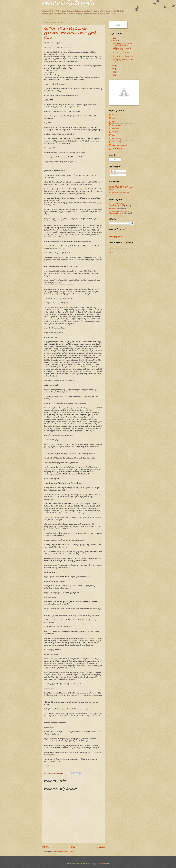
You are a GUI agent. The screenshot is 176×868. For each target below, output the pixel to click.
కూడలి (111, 247)
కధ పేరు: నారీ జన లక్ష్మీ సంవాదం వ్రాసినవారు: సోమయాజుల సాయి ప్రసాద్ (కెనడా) (70, 33)
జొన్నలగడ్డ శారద (116, 125)
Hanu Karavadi (116, 115)
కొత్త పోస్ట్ (45, 847)
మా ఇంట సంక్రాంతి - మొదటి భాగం (123, 56)
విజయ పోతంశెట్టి (116, 139)
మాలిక (111, 253)
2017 (113, 66)
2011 (113, 72)
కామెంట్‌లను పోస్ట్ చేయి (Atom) (66, 851)
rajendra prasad (117, 149)
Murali (114, 118)
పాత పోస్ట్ (101, 847)
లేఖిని (111, 234)
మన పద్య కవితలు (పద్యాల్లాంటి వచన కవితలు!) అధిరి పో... (120, 212)
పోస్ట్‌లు (113, 171)
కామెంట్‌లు (115, 175)
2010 (113, 75)
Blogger (101, 864)
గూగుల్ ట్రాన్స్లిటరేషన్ (116, 237)
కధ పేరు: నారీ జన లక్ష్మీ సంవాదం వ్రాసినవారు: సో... (122, 49)
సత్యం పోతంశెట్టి (116, 142)
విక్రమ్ (113, 135)
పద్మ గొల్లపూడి (116, 128)
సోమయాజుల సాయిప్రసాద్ (119, 145)
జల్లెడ (111, 250)
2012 (113, 69)
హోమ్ (73, 847)
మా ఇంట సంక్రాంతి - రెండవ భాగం (123, 53)
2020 (113, 38)
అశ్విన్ (113, 122)
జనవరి (115, 41)
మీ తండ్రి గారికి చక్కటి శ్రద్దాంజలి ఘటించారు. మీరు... (118, 205)
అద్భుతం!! (112, 208)
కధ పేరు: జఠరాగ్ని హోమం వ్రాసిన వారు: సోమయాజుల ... (122, 44)
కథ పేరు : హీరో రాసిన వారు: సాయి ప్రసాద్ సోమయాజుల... (123, 60)
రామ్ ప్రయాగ (115, 132)
